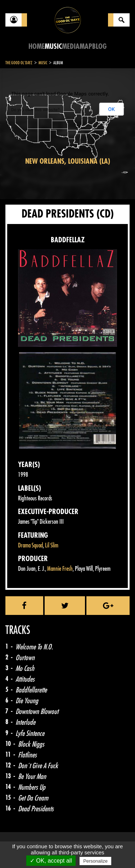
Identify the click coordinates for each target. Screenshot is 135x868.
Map (86, 46)
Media (71, 46)
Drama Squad (30, 545)
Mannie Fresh (60, 569)
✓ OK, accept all (51, 861)
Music (53, 46)
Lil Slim (52, 545)
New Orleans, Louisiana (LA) (68, 161)
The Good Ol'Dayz (19, 63)
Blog (99, 46)
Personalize (95, 861)
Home (37, 46)
